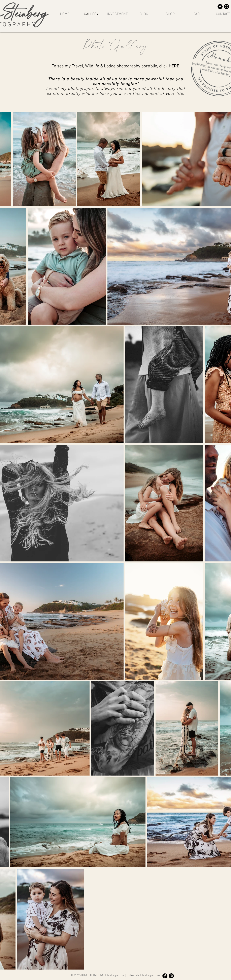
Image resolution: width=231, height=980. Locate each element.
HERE (174, 66)
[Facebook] (220, 7)
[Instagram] (226, 7)
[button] (170, 14)
